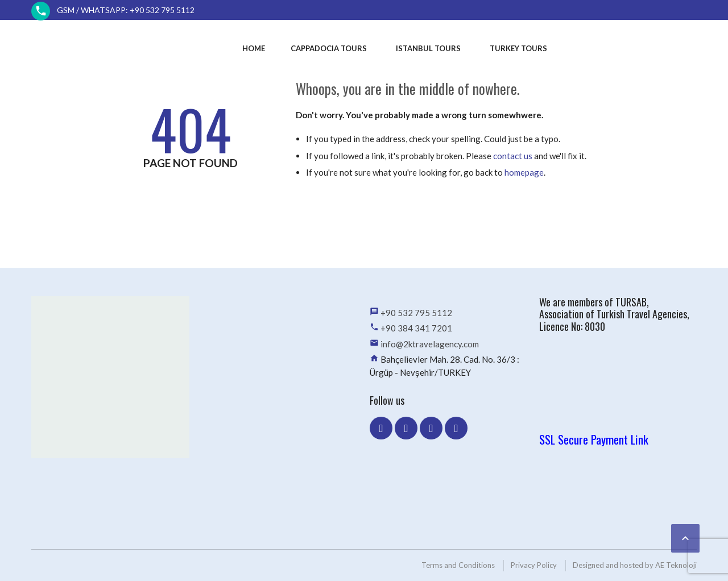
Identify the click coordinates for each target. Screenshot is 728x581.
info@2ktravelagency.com (430, 344)
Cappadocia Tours (329, 48)
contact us (513, 156)
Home (254, 48)
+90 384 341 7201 (416, 328)
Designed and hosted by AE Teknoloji (635, 565)
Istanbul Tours (428, 48)
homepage (524, 172)
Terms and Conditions (458, 565)
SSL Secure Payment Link (594, 439)
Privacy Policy (534, 565)
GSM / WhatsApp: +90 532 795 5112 (126, 10)
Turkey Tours (518, 48)
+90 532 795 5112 (416, 313)
